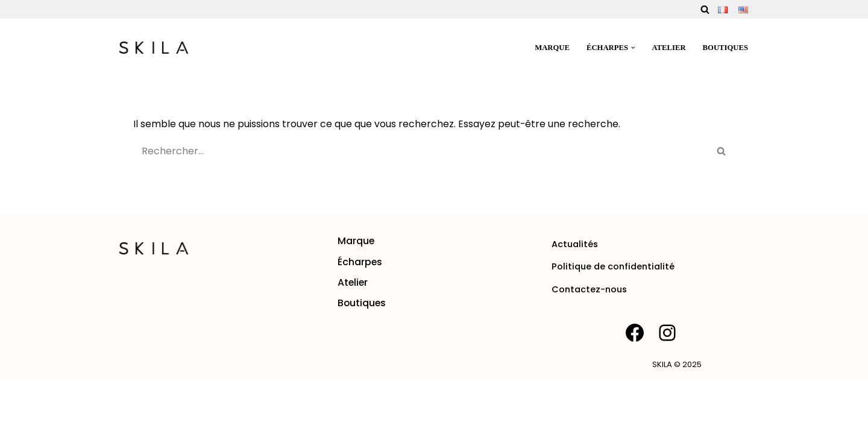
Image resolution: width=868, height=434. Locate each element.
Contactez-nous (589, 342)
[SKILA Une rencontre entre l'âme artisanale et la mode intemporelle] (154, 48)
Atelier (668, 48)
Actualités (575, 298)
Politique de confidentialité (613, 320)
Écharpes (360, 315)
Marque (551, 48)
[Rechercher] (705, 9)
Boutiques (725, 48)
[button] (632, 48)
